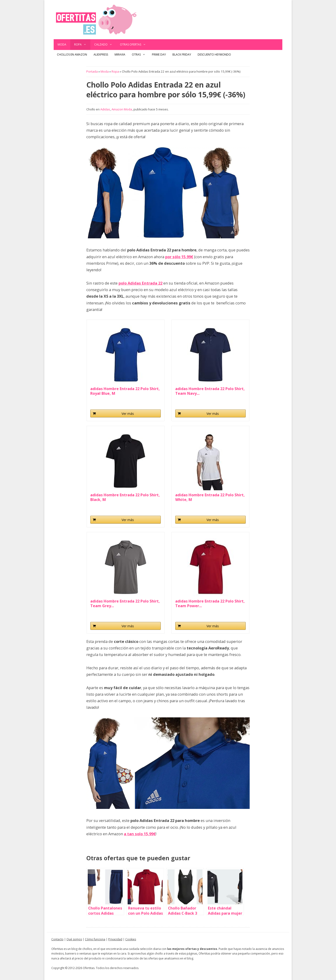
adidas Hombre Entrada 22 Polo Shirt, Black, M (125, 497)
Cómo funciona (95, 939)
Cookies (131, 939)
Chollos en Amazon (72, 55)
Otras (140, 55)
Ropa (82, 45)
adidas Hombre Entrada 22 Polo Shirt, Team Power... (210, 603)
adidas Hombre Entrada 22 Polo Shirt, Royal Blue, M (125, 391)
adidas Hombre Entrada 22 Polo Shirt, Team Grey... (125, 603)
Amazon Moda (122, 109)
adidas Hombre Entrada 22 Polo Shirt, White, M (210, 497)
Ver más (128, 414)
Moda (62, 44)
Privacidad (115, 939)
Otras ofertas (135, 45)
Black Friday (182, 55)
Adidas (105, 109)
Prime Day (159, 55)
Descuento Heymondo (214, 55)
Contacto (57, 939)
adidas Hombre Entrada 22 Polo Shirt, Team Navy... (210, 391)
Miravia (120, 55)
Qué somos (74, 939)
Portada (92, 71)
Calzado (105, 45)
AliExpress (101, 55)
